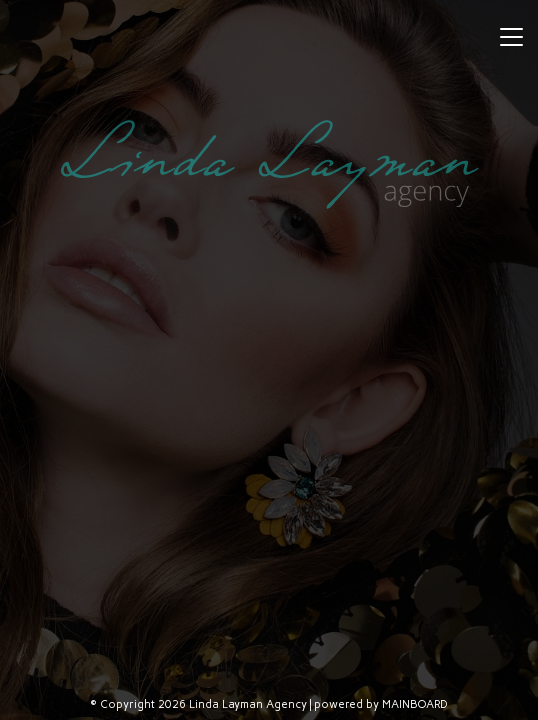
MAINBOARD (415, 704)
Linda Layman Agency (269, 164)
